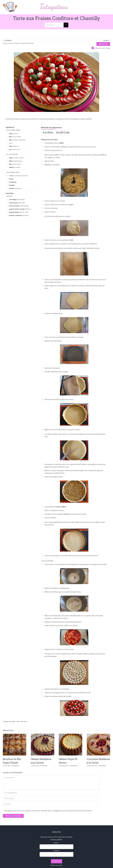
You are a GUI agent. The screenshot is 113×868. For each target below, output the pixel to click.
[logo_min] (10, 3)
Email (56, 843)
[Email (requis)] (51, 798)
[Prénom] (56, 854)
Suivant (106, 40)
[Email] (56, 847)
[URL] (51, 804)
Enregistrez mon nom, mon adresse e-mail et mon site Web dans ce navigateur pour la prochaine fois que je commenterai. (49, 811)
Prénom (56, 851)
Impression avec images (101, 48)
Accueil (5, 43)
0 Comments (15, 766)
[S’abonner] (56, 861)
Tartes (25, 721)
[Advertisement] (21, 231)
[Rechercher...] (54, 25)
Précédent (8, 40)
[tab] (48, 132)
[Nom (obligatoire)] (51, 793)
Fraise (21, 721)
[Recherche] (66, 25)
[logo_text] (54, 4)
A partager (12, 721)
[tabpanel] (74, 137)
